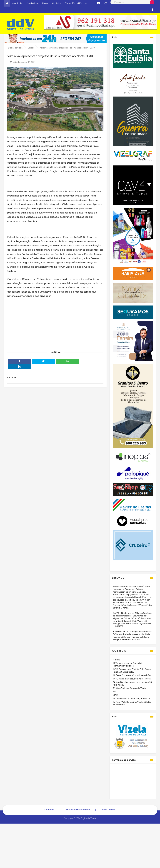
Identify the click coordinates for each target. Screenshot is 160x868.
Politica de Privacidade (78, 810)
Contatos (57, 3)
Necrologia (17, 3)
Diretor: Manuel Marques (76, 3)
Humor (45, 3)
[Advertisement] (55, 324)
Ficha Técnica (109, 810)
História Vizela (32, 3)
